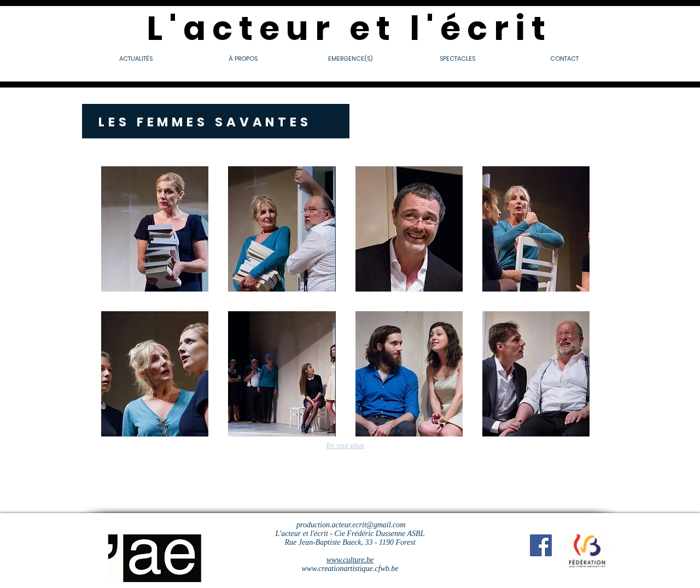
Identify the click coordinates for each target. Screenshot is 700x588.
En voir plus (345, 445)
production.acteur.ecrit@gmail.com (351, 525)
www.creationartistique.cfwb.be (350, 569)
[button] (155, 229)
